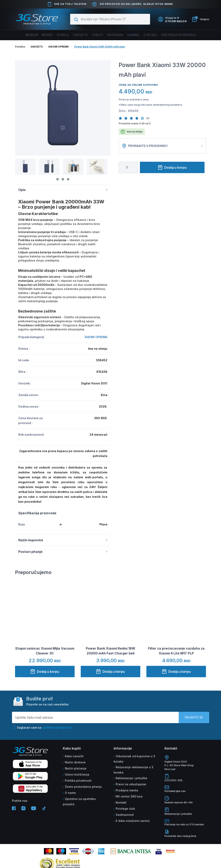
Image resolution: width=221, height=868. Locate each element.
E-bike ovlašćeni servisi (133, 821)
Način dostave (75, 762)
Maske (51, 35)
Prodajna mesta (127, 790)
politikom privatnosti (57, 727)
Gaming (132, 35)
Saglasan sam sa (42, 728)
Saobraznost (125, 815)
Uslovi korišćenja (77, 774)
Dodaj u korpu (172, 167)
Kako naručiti (74, 756)
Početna (20, 47)
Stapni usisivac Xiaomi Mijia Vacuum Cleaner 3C (45, 651)
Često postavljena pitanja (83, 787)
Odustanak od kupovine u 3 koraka (134, 759)
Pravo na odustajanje (131, 784)
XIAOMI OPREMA (58, 47)
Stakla (65, 35)
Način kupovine (63, 540)
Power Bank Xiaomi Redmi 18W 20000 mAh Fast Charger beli (110, 651)
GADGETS (37, 47)
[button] (121, 118)
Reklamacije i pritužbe (131, 778)
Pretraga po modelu (175, 35)
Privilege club (125, 809)
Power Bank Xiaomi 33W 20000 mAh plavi (100, 47)
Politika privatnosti (78, 781)
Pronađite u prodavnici (162, 146)
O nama (70, 793)
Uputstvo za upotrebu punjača (79, 801)
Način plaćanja (76, 768)
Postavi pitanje (63, 552)
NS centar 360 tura (129, 796)
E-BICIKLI (148, 35)
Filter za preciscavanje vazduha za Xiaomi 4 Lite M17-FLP (176, 651)
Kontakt (121, 802)
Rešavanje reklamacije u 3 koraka (133, 770)
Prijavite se (194, 717)
